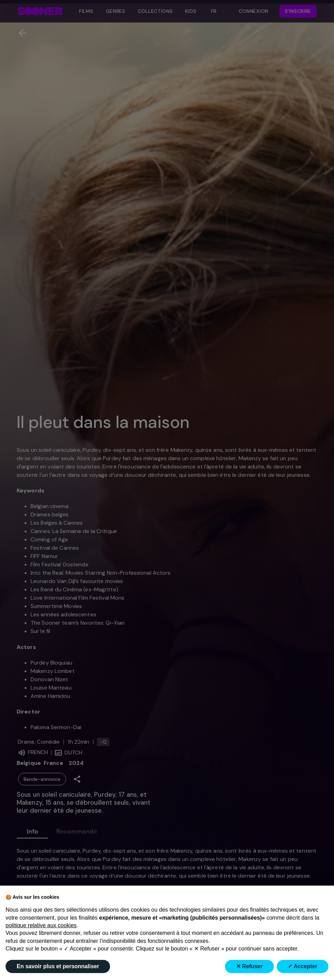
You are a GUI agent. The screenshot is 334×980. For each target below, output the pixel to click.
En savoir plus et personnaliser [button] (58, 966)
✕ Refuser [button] (249, 966)
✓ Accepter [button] (303, 966)
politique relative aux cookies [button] (41, 925)
